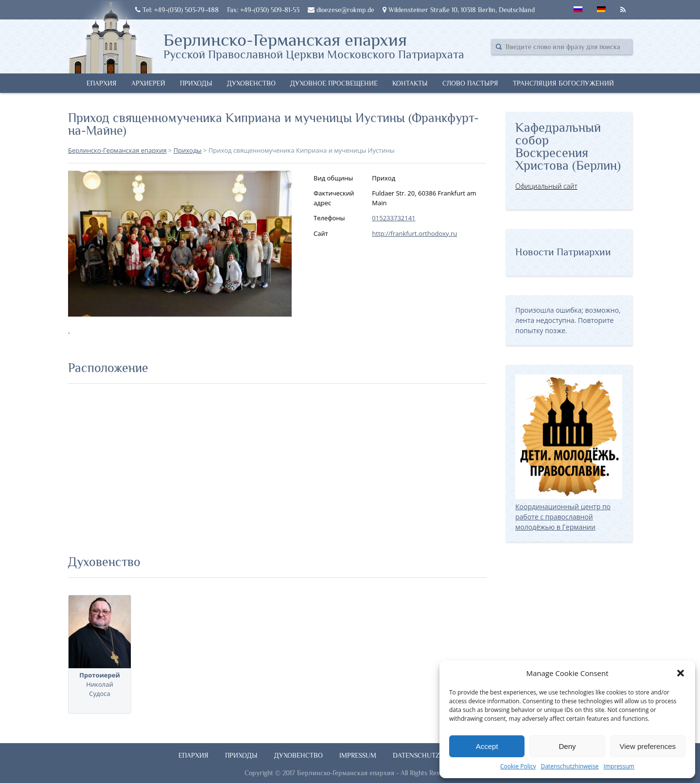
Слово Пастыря (470, 83)
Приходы (196, 83)
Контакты (410, 83)
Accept (487, 746)
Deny (567, 746)
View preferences (648, 746)
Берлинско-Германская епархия (314, 45)
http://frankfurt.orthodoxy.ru (414, 233)
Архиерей (148, 83)
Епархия (102, 83)
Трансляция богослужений (563, 83)
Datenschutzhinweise (569, 766)
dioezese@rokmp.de (341, 10)
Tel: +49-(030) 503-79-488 (177, 10)
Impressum (619, 766)
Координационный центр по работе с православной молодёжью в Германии (569, 512)
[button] (681, 673)
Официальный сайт (546, 186)
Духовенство (251, 83)
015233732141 (394, 218)
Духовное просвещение (334, 83)
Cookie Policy (518, 766)
